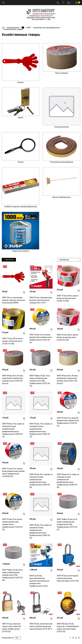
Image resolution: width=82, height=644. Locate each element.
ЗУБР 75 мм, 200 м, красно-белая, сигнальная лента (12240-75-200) (68, 298)
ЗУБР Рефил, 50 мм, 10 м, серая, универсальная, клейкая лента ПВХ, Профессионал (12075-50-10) (40, 381)
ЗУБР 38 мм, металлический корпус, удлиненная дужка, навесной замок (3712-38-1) (41, 626)
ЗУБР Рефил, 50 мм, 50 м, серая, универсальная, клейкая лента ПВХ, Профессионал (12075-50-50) (13, 575)
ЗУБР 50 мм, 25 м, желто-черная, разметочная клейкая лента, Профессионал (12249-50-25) (13, 524)
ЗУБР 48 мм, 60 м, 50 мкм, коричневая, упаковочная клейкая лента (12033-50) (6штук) (13, 380)
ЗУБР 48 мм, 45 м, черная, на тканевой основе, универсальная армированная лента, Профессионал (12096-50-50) (41, 481)
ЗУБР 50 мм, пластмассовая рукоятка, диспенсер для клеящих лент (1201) (41, 300)
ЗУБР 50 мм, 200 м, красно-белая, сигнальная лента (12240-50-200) (68, 337)
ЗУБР (29, 28)
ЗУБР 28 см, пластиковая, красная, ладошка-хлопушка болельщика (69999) (14, 300)
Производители (13, 28)
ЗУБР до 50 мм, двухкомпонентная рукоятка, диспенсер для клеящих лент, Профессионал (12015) (39, 581)
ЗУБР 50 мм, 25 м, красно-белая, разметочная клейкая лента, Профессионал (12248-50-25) (13, 472)
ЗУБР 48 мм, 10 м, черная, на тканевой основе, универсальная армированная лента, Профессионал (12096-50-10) (41, 430)
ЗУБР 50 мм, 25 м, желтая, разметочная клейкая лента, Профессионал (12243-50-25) (41, 339)
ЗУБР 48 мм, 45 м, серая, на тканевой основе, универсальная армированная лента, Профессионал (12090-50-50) (68, 481)
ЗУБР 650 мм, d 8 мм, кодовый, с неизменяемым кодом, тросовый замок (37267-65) (68, 628)
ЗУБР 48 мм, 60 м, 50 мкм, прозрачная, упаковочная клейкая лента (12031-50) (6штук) (67, 380)
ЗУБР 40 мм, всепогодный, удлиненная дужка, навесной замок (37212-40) (68, 578)
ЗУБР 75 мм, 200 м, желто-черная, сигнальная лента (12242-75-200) (13, 341)
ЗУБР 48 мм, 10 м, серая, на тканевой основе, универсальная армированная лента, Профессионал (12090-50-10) (13, 430)
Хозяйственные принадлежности (47, 28)
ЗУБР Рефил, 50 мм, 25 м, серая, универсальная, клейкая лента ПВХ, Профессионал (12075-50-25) (67, 524)
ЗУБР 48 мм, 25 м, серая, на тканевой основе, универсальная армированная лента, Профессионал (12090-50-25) (40, 531)
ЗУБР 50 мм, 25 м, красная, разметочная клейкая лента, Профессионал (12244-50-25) (68, 422)
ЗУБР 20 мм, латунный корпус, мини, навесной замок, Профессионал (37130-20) (12, 628)
